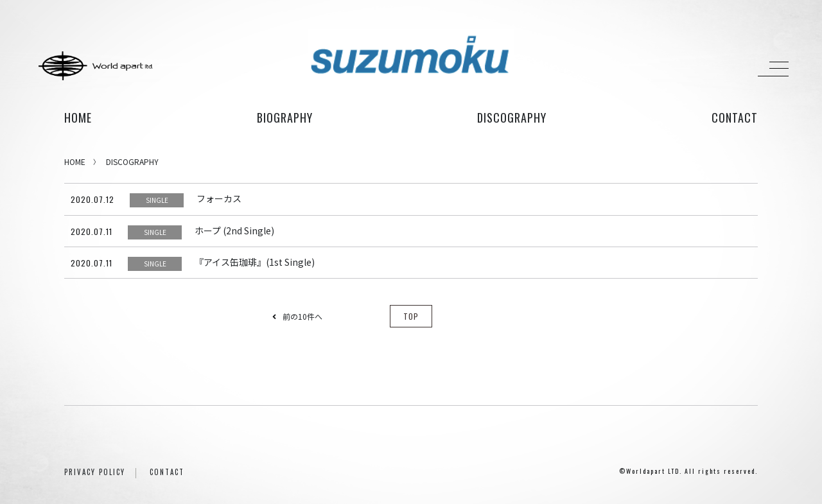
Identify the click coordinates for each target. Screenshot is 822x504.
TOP (411, 316)
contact (735, 117)
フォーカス (219, 198)
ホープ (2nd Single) (234, 230)
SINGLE (157, 200)
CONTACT (167, 472)
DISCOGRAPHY (132, 161)
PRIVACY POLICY (95, 472)
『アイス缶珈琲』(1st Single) (255, 262)
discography (512, 117)
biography (285, 117)
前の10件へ (297, 316)
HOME (78, 117)
